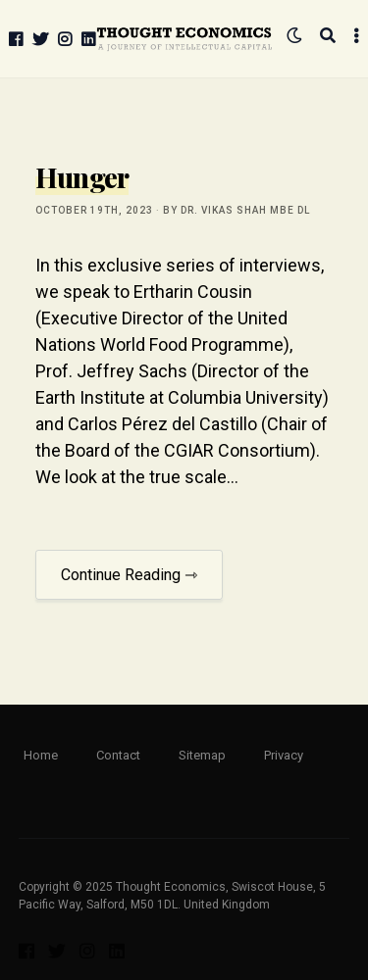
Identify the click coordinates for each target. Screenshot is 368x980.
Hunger (82, 177)
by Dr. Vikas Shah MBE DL (237, 210)
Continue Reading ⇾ (129, 575)
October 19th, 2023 (94, 210)
